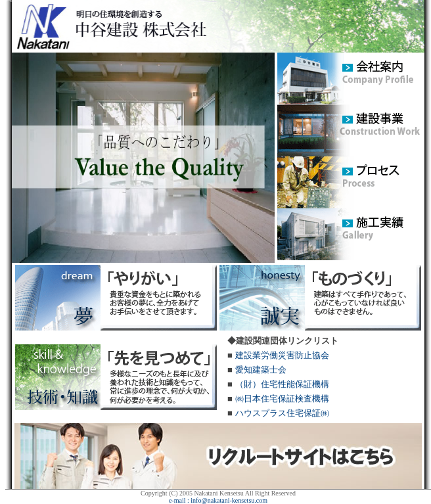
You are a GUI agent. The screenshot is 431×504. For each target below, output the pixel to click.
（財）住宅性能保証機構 (282, 384)
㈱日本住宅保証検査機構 (282, 399)
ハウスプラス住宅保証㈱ (282, 413)
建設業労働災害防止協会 (282, 355)
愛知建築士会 (261, 370)
